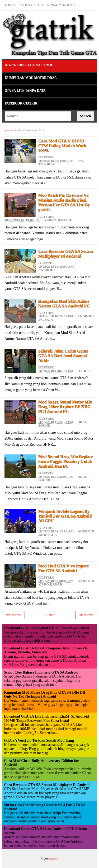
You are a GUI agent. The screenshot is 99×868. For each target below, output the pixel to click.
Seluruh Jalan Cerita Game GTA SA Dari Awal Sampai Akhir (63, 356)
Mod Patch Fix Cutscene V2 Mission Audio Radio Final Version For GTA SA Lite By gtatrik (64, 203)
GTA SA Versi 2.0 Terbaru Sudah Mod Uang (39, 741)
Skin (49, 320)
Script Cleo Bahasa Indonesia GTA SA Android (41, 672)
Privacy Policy (61, 5)
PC (41, 320)
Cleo (44, 584)
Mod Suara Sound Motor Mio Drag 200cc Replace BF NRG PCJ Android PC (65, 407)
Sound (44, 425)
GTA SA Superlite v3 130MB (28, 65)
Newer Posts (13, 615)
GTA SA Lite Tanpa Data (25, 91)
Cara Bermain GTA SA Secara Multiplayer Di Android (66, 254)
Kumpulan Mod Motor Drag (31, 78)
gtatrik (8, 130)
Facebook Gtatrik (21, 103)
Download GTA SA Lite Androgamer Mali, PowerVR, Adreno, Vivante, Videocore (46, 650)
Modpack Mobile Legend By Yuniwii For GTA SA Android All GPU (65, 516)
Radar (56, 584)
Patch (67, 220)
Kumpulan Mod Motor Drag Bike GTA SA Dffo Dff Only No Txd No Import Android (45, 695)
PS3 (81, 161)
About (10, 5)
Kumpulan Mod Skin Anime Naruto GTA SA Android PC (64, 304)
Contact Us (32, 5)
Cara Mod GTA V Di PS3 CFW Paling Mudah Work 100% (62, 146)
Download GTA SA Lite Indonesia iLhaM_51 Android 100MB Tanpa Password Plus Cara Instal (46, 718)
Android (52, 220)
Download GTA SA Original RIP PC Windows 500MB (46, 628)
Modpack (48, 535)
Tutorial (47, 164)
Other (84, 371)
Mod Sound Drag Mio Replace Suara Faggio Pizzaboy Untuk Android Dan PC (66, 461)
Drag (82, 422)
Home (50, 615)
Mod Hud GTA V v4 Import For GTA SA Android (63, 568)
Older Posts (86, 615)
